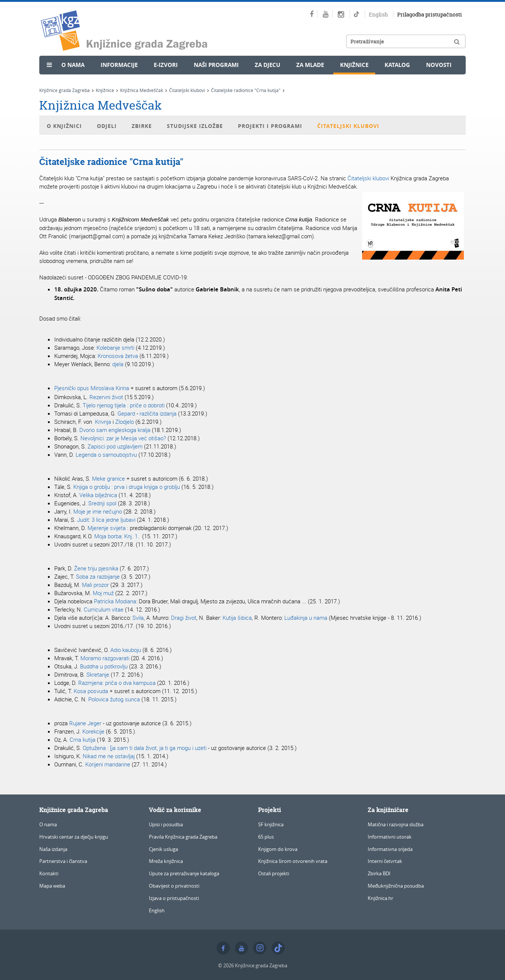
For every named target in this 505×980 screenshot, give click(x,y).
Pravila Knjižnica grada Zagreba (183, 837)
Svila (138, 618)
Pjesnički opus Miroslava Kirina (92, 388)
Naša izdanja (53, 849)
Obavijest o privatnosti (174, 886)
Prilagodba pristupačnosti (430, 14)
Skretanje (98, 674)
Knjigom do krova (278, 849)
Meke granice (108, 478)
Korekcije (93, 731)
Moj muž (103, 593)
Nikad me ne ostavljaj (109, 756)
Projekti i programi (270, 126)
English (378, 14)
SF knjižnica (271, 824)
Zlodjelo (125, 422)
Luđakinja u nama (306, 618)
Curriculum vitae (104, 609)
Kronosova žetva (118, 356)
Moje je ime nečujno (98, 511)
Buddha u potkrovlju (105, 666)
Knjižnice (354, 65)
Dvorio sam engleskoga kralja (115, 430)
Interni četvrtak (385, 861)
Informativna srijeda (390, 849)
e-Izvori (166, 65)
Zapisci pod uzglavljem (115, 446)
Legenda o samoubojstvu (105, 454)
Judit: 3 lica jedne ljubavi (106, 520)
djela (118, 364)
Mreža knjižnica (166, 861)
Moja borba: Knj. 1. (117, 536)
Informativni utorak (390, 837)
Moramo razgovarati (105, 658)
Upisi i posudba (166, 824)
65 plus (266, 837)
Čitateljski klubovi (187, 90)
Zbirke (142, 126)
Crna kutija (82, 739)
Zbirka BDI (379, 873)
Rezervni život (106, 397)
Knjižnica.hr (380, 898)
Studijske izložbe (195, 126)
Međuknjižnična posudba (396, 886)
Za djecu (267, 65)
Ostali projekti (274, 873)
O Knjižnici (64, 126)
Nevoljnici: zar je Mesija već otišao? (123, 438)
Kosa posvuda (91, 691)
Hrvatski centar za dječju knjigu (74, 837)
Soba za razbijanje (98, 576)
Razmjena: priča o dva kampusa (117, 683)
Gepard (126, 413)
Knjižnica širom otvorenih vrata (293, 861)
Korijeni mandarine (108, 764)
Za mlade (310, 65)
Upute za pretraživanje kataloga (184, 873)
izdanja (168, 413)
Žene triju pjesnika (96, 568)
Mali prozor (95, 585)
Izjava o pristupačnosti (174, 898)
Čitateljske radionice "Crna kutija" (246, 90)
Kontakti (49, 873)
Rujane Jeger (85, 723)
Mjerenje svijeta (107, 528)
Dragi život (184, 618)
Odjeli (107, 126)
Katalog (397, 65)
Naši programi (216, 65)
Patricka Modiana (115, 601)
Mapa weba (52, 886)
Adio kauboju (126, 650)
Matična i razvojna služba (396, 824)
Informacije (119, 65)
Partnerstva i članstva (63, 861)
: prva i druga (127, 487)
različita (149, 413)
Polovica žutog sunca (114, 699)
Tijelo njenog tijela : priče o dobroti (124, 405)
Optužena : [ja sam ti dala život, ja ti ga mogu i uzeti (145, 748)
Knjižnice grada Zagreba (65, 90)
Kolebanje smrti (115, 347)
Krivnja (102, 422)
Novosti (439, 65)
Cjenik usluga (163, 849)
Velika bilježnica (98, 495)
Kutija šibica (237, 618)
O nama (73, 65)
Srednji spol (102, 503)
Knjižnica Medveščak (142, 90)
